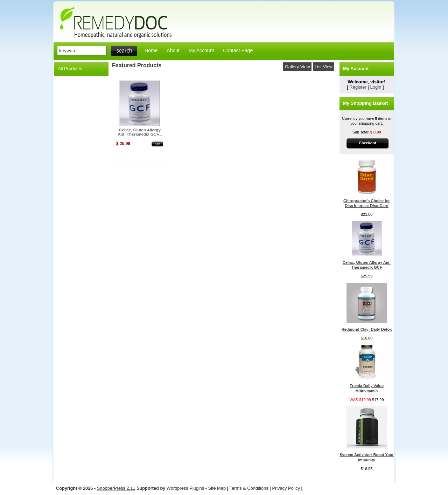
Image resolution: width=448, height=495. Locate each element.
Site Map (217, 488)
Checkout (367, 143)
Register (358, 87)
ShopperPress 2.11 (116, 488)
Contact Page (238, 50)
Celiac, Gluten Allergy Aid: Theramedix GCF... (140, 132)
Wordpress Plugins (186, 488)
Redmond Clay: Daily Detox (367, 329)
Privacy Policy (286, 488)
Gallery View (297, 67)
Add (157, 144)
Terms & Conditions (249, 488)
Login (376, 87)
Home (151, 50)
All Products (70, 68)
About (173, 50)
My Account (201, 50)
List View (324, 67)
